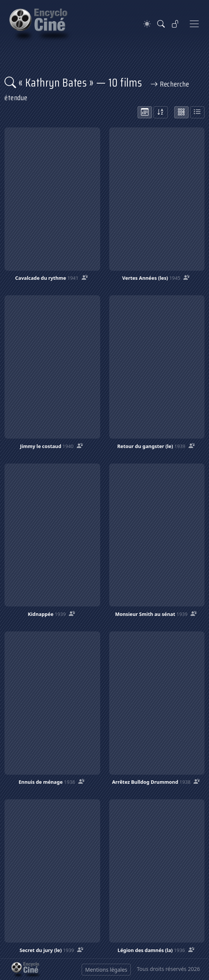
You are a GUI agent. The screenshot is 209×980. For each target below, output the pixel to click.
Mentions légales (106, 970)
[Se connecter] (175, 24)
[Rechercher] (161, 24)
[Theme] (147, 24)
